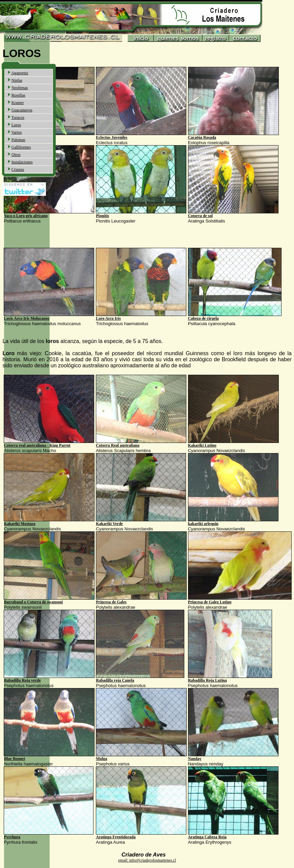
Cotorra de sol (200, 216)
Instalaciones (22, 162)
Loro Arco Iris (108, 318)
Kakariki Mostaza (19, 524)
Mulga (101, 759)
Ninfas (17, 80)
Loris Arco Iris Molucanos (26, 318)
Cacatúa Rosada (202, 137)
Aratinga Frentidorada (116, 837)
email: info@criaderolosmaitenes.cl (147, 860)
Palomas (18, 140)
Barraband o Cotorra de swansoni (33, 602)
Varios (17, 132)
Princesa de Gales (111, 602)
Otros (16, 155)
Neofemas (20, 88)
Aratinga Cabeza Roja (207, 837)
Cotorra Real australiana (118, 445)
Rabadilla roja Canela (115, 680)
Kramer (18, 103)
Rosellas (18, 95)
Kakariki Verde (109, 524)
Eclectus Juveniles (112, 137)
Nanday (195, 759)
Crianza (18, 169)
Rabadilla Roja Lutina (207, 680)
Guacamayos (22, 110)
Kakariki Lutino (202, 445)
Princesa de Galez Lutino (210, 602)
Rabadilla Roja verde (22, 680)
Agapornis (20, 73)
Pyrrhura (12, 837)
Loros (16, 125)
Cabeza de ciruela (203, 318)
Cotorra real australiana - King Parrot (37, 445)
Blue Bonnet (14, 759)
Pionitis (102, 216)
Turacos (18, 117)
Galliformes (21, 147)
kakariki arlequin (203, 524)
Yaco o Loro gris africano (26, 216)
